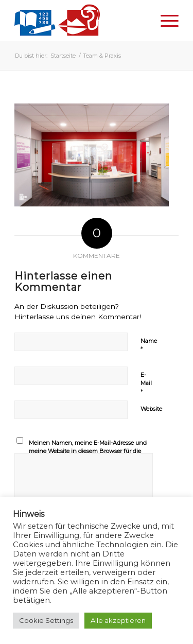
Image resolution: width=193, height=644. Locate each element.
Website (151, 409)
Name (149, 345)
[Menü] (164, 21)
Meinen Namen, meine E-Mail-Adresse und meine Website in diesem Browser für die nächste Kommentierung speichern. (88, 451)
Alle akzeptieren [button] (118, 620)
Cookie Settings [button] (46, 620)
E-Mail (146, 384)
